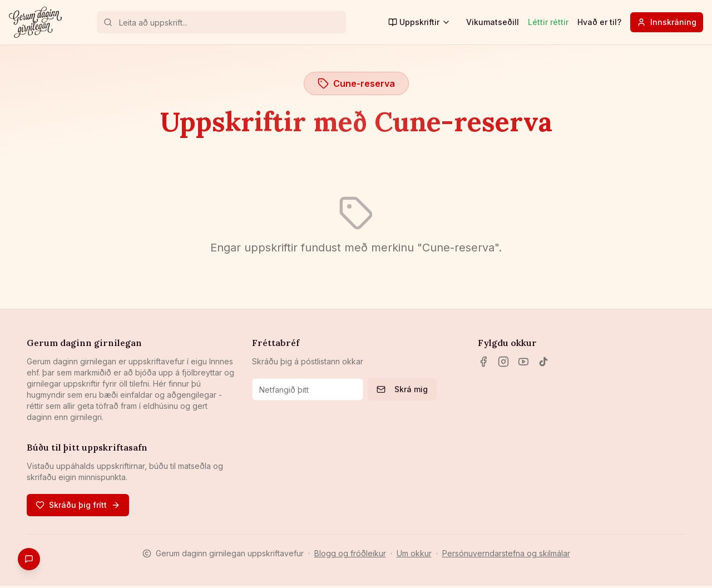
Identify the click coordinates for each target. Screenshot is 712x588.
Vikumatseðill (493, 22)
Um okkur (414, 553)
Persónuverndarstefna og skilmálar (506, 553)
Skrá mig (402, 389)
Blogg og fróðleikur (350, 553)
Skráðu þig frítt (78, 505)
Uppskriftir (419, 22)
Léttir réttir (548, 22)
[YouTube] (523, 362)
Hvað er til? (599, 22)
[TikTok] (543, 362)
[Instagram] (503, 362)
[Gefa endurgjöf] (29, 559)
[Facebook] (483, 362)
